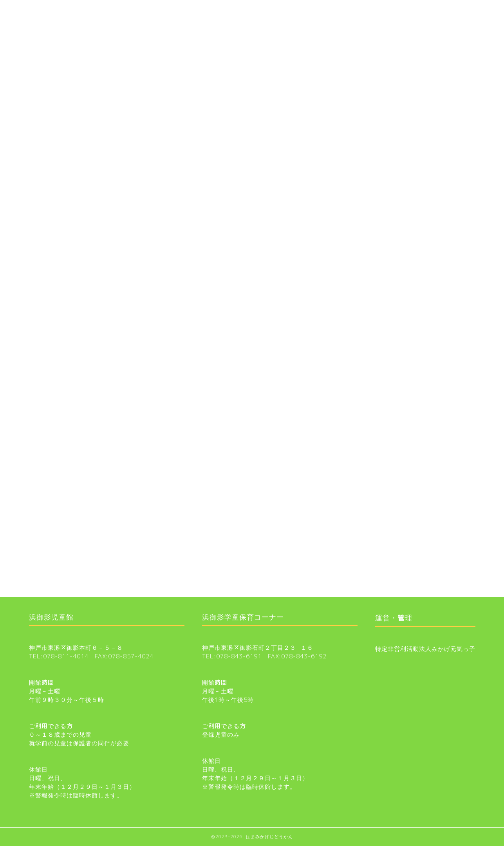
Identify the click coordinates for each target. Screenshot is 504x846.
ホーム (48, 11)
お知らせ (252, 30)
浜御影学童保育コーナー (151, 11)
